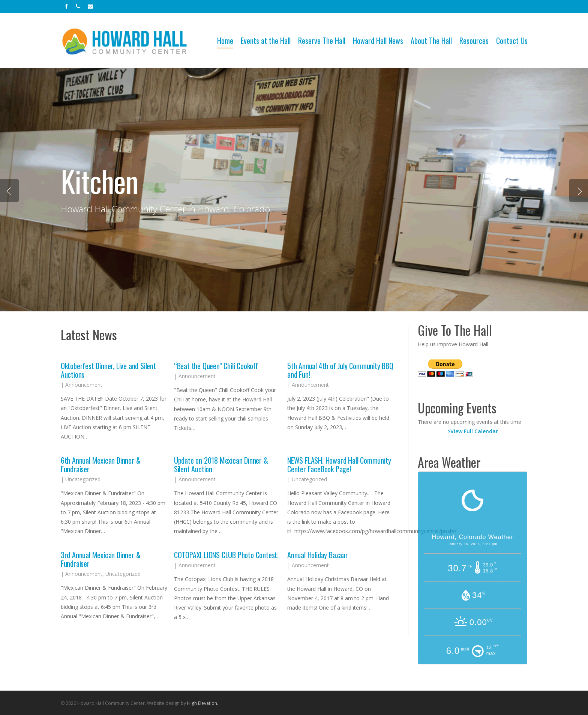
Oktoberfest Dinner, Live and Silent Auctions (108, 370)
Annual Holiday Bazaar (318, 555)
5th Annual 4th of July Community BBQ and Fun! (340, 370)
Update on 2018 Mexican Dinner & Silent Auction (221, 465)
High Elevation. (203, 703)
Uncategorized (83, 479)
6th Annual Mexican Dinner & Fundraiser (101, 465)
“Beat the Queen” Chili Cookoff (216, 366)
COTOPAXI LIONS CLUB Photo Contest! (226, 555)
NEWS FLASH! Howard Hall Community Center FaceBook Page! (339, 465)
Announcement (84, 385)
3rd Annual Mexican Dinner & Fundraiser (101, 559)
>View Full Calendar (473, 431)
